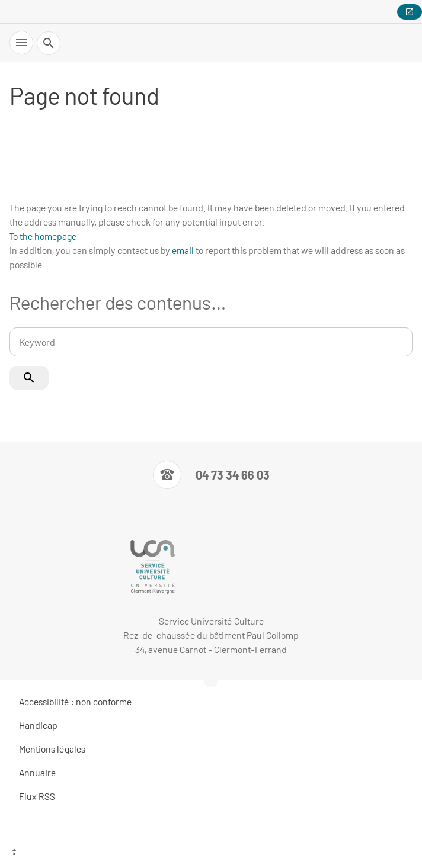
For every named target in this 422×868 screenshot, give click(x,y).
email (183, 250)
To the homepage (43, 236)
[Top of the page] (211, 853)
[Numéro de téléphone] (211, 475)
